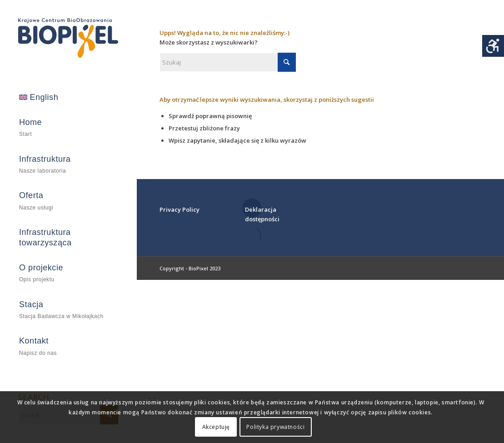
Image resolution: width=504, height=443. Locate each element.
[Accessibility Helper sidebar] (493, 46)
